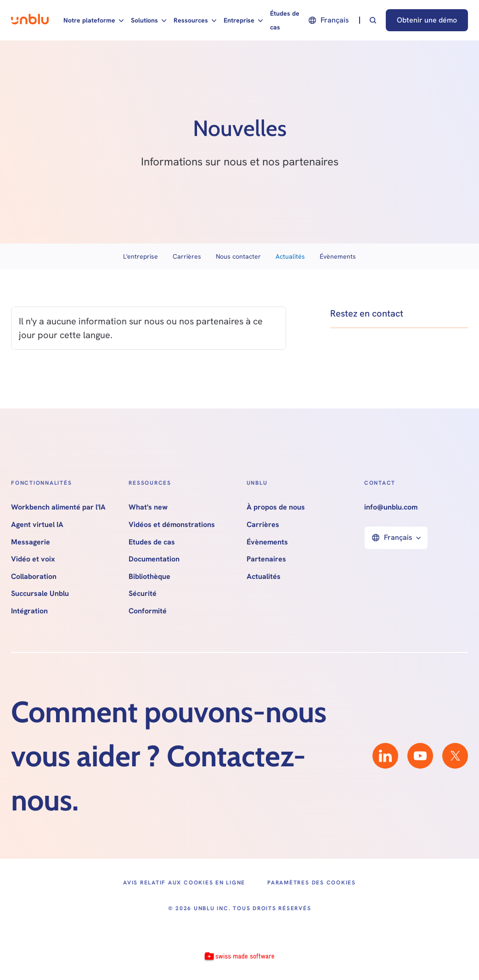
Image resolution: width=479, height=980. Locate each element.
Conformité (148, 611)
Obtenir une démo (427, 20)
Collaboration (34, 577)
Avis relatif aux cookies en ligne (184, 883)
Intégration (29, 611)
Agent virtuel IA (37, 525)
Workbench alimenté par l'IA (58, 507)
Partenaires (266, 559)
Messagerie (31, 542)
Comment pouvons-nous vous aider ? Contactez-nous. (169, 756)
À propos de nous (276, 507)
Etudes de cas (152, 542)
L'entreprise (141, 256)
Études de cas (285, 20)
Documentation (154, 559)
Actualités (290, 256)
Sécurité (143, 594)
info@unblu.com (391, 507)
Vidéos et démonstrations (172, 525)
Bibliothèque (149, 577)
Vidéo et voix (33, 559)
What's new (148, 507)
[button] (93, 20)
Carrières (187, 256)
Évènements (338, 256)
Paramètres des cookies (312, 883)
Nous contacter (238, 256)
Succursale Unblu (40, 594)
